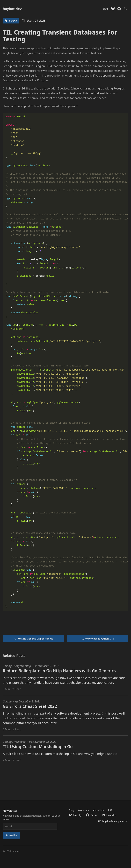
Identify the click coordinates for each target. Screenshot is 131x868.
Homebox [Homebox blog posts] (20, 742)
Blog (105, 9)
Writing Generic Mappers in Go (33, 639)
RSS (110, 810)
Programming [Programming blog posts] (22, 666)
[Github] (119, 9)
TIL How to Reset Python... (98, 639)
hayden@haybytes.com (113, 821)
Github (92, 815)
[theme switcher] (125, 9)
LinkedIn (109, 815)
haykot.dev (12, 9)
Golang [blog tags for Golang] (11, 21)
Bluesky (75, 815)
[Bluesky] (113, 9)
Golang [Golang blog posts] (8, 666)
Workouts (83, 810)
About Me (98, 810)
